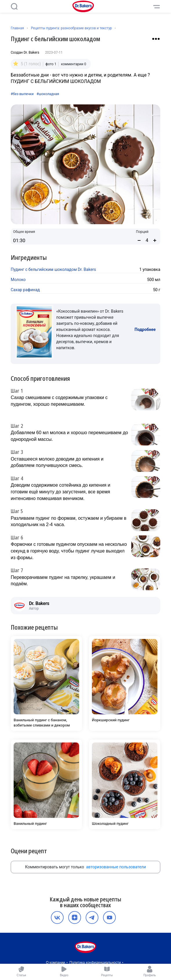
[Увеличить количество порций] (155, 240)
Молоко (18, 280)
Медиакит (85, 957)
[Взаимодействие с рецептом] (156, 39)
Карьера (101, 951)
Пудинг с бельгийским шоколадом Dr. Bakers (53, 269)
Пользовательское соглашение (65, 951)
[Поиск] (14, 6)
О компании (55, 945)
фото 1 (51, 64)
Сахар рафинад (25, 290)
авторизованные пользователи (116, 849)
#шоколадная (48, 94)
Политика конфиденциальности (95, 945)
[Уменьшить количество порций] (139, 240)
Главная (17, 28)
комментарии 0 (73, 64)
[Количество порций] (147, 240)
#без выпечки (22, 94)
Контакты (119, 951)
